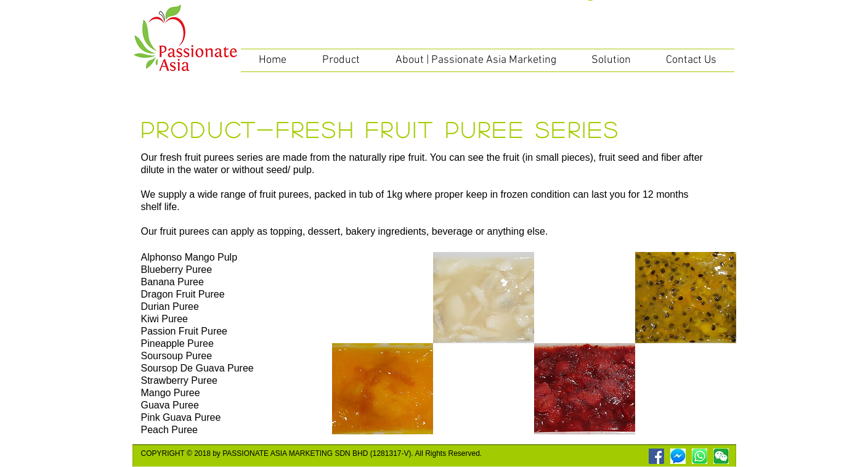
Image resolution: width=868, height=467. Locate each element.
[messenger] (678, 456)
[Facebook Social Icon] (656, 456)
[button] (341, 60)
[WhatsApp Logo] (700, 456)
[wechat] (721, 456)
